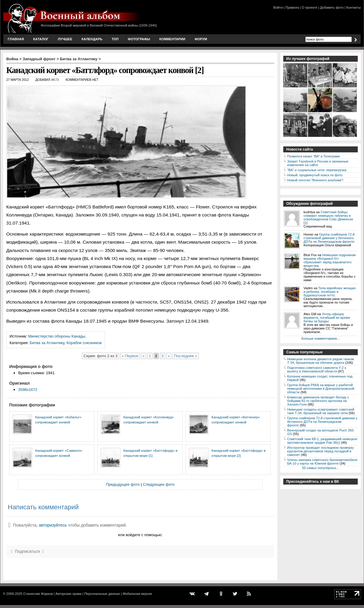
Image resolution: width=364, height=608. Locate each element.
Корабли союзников (84, 343)
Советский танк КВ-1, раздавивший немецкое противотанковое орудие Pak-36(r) (322, 441)
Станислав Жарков (38, 594)
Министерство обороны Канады (57, 336)
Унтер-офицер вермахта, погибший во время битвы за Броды (327, 318)
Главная (16, 39)
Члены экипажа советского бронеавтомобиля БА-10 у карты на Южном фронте (322, 462)
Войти (278, 7)
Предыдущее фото (123, 484)
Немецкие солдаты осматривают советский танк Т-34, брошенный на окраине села (321, 411)
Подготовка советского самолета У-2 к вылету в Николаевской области (317, 369)
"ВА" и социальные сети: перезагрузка (317, 170)
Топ (115, 39)
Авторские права (68, 594)
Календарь (92, 39)
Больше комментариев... (321, 338)
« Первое (130, 356)
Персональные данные (102, 594)
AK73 (55, 80)
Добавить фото (332, 7)
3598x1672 (28, 390)
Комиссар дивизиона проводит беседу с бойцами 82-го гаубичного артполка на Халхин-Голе (318, 401)
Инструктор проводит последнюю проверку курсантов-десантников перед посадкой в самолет (321, 451)
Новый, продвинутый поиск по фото (315, 175)
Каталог (41, 39)
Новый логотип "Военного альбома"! (315, 180)
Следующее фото (159, 484)
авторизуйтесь (53, 525)
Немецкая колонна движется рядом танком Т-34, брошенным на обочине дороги (321, 361)
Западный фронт (39, 59)
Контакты (354, 7)
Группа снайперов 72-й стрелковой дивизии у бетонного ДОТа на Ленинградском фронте (329, 238)
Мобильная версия (137, 594)
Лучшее (65, 39)
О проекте (310, 7)
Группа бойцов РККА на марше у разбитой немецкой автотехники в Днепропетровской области (321, 389)
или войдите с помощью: (140, 535)
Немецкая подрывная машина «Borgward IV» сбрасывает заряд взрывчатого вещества (330, 260)
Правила (292, 7)
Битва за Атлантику (79, 59)
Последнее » (185, 356)
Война (12, 59)
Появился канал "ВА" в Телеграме (314, 156)
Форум (201, 39)
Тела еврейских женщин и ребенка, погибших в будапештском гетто (330, 292)
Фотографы (139, 39)
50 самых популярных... (320, 468)
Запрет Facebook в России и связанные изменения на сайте (318, 163)
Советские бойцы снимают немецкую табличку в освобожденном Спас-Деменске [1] (328, 217)
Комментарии (172, 39)
